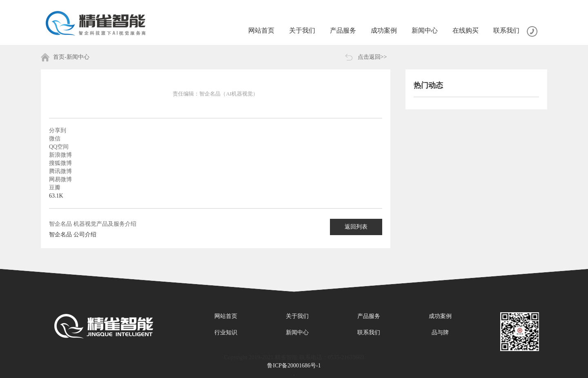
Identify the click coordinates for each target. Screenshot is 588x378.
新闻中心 (297, 332)
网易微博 (60, 179)
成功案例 (440, 316)
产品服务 (369, 316)
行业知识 (226, 332)
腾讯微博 (60, 171)
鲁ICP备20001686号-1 (294, 366)
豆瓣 (55, 188)
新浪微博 (60, 155)
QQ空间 (59, 147)
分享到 (58, 130)
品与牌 (440, 332)
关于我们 (297, 316)
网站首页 (226, 316)
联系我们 (369, 332)
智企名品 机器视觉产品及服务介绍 (93, 224)
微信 (55, 139)
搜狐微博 (60, 163)
